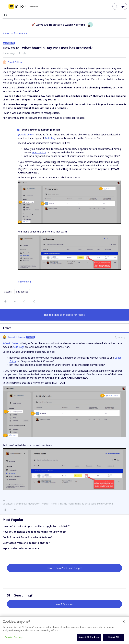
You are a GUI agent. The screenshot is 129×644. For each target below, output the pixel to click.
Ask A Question (65, 604)
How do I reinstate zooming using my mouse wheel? (34, 532)
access (8, 292)
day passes (22, 292)
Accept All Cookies (89, 637)
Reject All (114, 637)
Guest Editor (39, 152)
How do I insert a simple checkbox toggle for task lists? (36, 526)
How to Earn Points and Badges (64, 568)
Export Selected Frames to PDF (21, 548)
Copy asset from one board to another (26, 543)
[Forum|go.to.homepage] (23, 6)
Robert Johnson (16, 337)
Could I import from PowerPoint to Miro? (27, 537)
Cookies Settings (14, 637)
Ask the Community (16, 33)
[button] (4, 7)
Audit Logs (51, 138)
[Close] (124, 622)
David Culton (15, 62)
